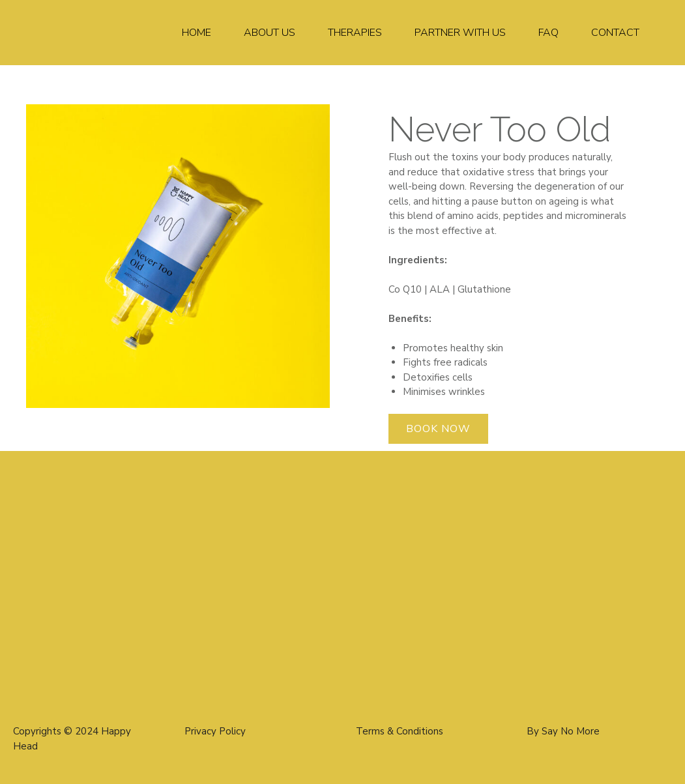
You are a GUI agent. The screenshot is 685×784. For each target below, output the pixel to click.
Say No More (571, 731)
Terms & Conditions (400, 731)
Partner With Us (460, 33)
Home (197, 33)
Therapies (355, 33)
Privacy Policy (215, 731)
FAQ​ (548, 33)
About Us (270, 33)
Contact (615, 33)
